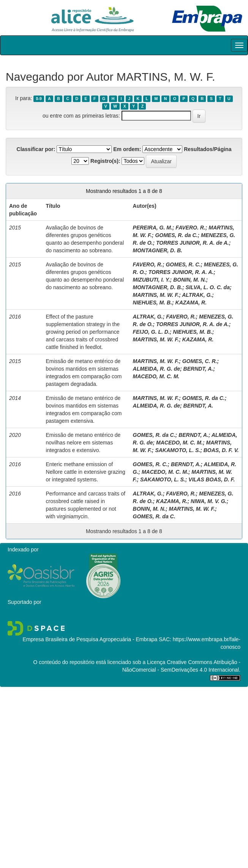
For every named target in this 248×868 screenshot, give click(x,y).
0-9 (39, 99)
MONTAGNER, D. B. (158, 250)
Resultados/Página (208, 149)
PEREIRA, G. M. (153, 228)
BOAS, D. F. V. (221, 450)
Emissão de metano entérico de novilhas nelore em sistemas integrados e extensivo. (83, 443)
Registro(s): (105, 161)
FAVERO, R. (148, 264)
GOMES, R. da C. (176, 235)
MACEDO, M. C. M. (156, 376)
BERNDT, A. (198, 369)
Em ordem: (127, 149)
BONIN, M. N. (190, 280)
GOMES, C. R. (200, 361)
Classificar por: (36, 149)
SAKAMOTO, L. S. (178, 450)
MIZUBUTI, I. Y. (152, 280)
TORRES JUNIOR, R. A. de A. (193, 243)
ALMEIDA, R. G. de (156, 369)
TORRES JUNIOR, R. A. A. (181, 272)
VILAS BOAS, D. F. (212, 479)
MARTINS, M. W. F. (156, 295)
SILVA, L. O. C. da (208, 287)
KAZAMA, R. (191, 303)
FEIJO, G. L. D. (151, 332)
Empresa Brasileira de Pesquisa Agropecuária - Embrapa (90, 639)
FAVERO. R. (190, 228)
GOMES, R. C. (183, 264)
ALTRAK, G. (197, 295)
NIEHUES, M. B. (152, 303)
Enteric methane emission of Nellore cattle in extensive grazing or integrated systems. (86, 472)
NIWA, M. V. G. (209, 501)
